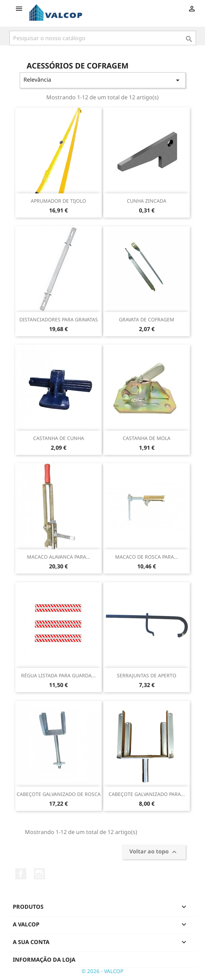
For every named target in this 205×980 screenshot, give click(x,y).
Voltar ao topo (154, 852)
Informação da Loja (44, 960)
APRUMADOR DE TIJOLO (58, 201)
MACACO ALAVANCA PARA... (59, 557)
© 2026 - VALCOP (102, 971)
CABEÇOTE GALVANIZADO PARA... (147, 794)
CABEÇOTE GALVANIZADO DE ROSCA (59, 794)
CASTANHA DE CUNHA (59, 438)
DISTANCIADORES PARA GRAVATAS (59, 319)
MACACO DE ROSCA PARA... (147, 557)
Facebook (21, 874)
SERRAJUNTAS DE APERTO (147, 675)
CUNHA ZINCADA (147, 201)
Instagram (39, 874)
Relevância (103, 80)
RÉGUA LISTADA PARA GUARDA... (58, 675)
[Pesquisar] (103, 38)
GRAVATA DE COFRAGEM (147, 319)
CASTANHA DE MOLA (147, 438)
